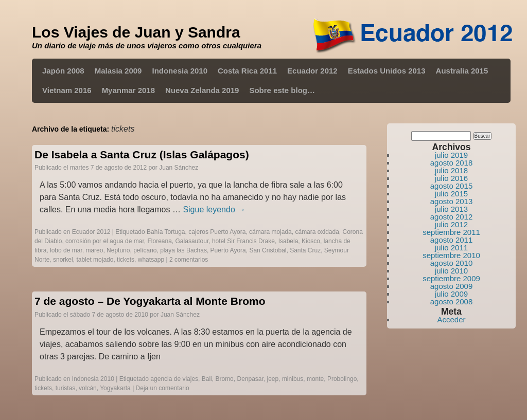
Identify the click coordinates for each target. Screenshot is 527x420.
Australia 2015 (462, 71)
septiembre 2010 (451, 255)
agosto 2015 (452, 186)
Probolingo (342, 379)
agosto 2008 (452, 302)
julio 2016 (451, 178)
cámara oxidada (317, 232)
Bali (207, 379)
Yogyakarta (115, 388)
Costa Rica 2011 (247, 71)
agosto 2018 (452, 163)
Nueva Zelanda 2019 (202, 90)
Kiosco (311, 241)
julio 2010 (451, 271)
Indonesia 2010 (180, 71)
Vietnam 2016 (67, 90)
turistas (66, 388)
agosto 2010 (452, 263)
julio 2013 (451, 209)
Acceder (451, 319)
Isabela (288, 241)
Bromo (224, 379)
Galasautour (192, 241)
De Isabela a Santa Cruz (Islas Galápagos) (142, 154)
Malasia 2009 (118, 71)
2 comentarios (189, 260)
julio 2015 (451, 194)
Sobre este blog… (282, 90)
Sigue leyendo (214, 209)
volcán (88, 388)
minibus (293, 379)
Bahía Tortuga (166, 232)
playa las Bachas (183, 250)
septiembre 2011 (451, 232)
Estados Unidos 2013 (387, 71)
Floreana (159, 241)
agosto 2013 (452, 201)
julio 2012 (451, 224)
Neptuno (118, 250)
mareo (94, 250)
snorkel (63, 260)
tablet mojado (95, 260)
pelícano (145, 250)
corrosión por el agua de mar (105, 241)
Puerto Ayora (228, 250)
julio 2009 (451, 294)
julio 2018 (451, 170)
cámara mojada (270, 232)
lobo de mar (66, 250)
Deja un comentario (163, 388)
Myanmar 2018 (128, 90)
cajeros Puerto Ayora (217, 232)
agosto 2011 (452, 240)
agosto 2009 (452, 286)
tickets (126, 260)
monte (315, 379)
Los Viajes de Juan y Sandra (136, 32)
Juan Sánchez (179, 168)
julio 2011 (451, 248)
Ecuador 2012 (312, 71)
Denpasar (250, 379)
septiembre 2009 (451, 278)
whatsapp (151, 260)
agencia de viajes (174, 379)
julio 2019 (451, 155)
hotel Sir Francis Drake (243, 241)
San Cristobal (268, 250)
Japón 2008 (63, 71)
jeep (273, 379)
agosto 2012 (452, 217)
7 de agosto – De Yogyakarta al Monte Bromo (150, 301)
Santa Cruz (305, 250)
